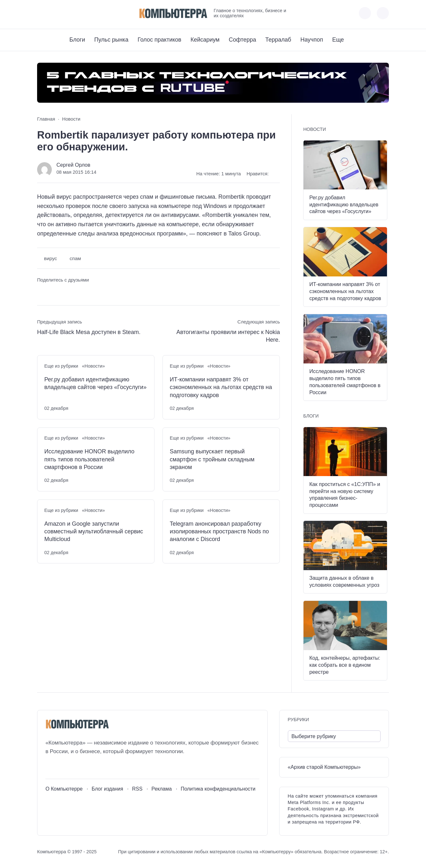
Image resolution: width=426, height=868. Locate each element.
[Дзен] (77, 13)
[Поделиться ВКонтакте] (42, 292)
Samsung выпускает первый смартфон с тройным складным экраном (212, 459)
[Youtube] (54, 13)
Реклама (162, 789)
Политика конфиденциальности (218, 789)
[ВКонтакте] (42, 13)
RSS (137, 789)
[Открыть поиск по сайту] (383, 13)
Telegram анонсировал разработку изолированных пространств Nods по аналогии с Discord (219, 532)
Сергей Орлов (73, 165)
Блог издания (107, 789)
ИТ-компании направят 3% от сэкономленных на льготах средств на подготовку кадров (221, 387)
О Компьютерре (64, 789)
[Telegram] (65, 13)
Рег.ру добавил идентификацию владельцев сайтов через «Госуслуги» (96, 383)
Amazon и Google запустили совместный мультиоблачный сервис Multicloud (94, 532)
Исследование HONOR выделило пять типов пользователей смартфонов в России (90, 459)
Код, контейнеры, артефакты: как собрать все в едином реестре (345, 665)
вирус (51, 258)
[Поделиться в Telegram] (54, 292)
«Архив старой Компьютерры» (324, 767)
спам (75, 258)
